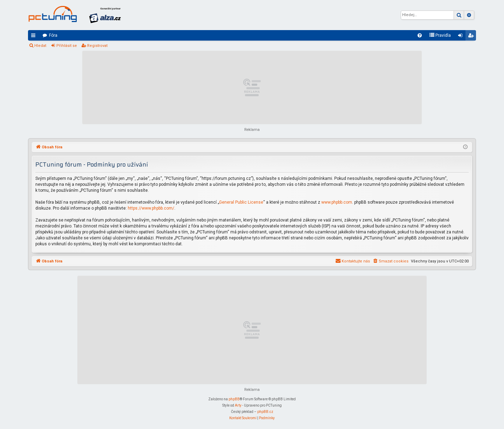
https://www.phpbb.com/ (151, 208)
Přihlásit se (67, 46)
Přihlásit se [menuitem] (462, 37)
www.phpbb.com (337, 202)
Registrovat (97, 46)
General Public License (241, 202)
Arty (238, 405)
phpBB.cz (265, 412)
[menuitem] (420, 35)
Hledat (40, 46)
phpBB (234, 399)
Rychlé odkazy (35, 37)
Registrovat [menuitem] (472, 37)
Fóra (53, 35)
